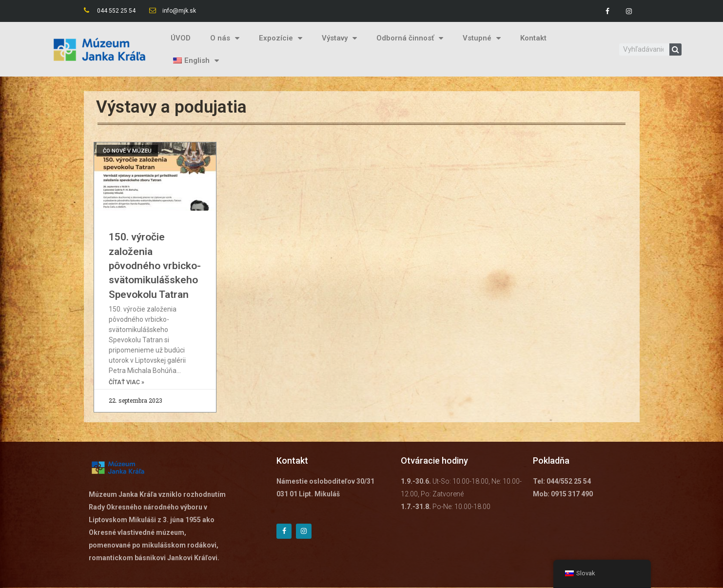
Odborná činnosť (410, 38)
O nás (225, 38)
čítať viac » (127, 383)
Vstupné (482, 38)
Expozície (281, 38)
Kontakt (533, 38)
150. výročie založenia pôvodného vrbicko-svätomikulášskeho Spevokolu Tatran (155, 266)
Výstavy (339, 38)
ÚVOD (181, 38)
